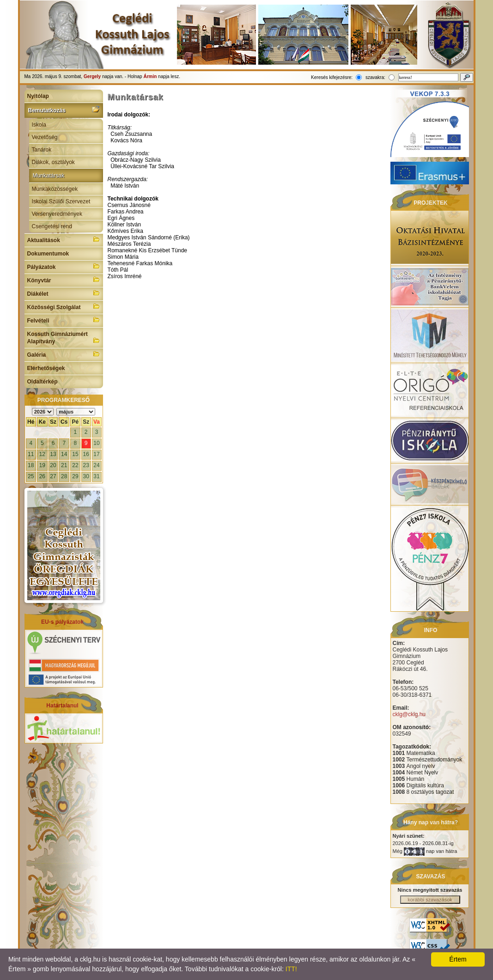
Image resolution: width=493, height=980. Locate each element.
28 (64, 476)
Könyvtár (64, 280)
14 (64, 454)
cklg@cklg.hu (409, 714)
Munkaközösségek (55, 189)
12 (42, 454)
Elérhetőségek (46, 368)
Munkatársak (49, 176)
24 (96, 465)
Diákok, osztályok (53, 162)
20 (53, 465)
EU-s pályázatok (62, 622)
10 (96, 443)
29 (75, 476)
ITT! (291, 969)
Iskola (39, 125)
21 (64, 465)
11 (31, 454)
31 (96, 476)
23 (86, 465)
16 (86, 454)
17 (96, 454)
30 (86, 476)
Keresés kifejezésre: (332, 77)
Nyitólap (38, 96)
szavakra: (375, 77)
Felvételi (64, 320)
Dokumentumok (48, 254)
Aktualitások (64, 239)
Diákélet (64, 293)
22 (75, 465)
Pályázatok (64, 266)
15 (75, 454)
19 (42, 465)
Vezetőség (45, 137)
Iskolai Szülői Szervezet (61, 201)
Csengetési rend (52, 226)
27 (53, 476)
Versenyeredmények (57, 214)
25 (31, 476)
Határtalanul (62, 706)
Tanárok (42, 150)
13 (53, 454)
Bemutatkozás (64, 110)
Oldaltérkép (43, 382)
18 (31, 465)
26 (42, 476)
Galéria (64, 354)
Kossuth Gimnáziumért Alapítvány (64, 338)
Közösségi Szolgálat (64, 306)
